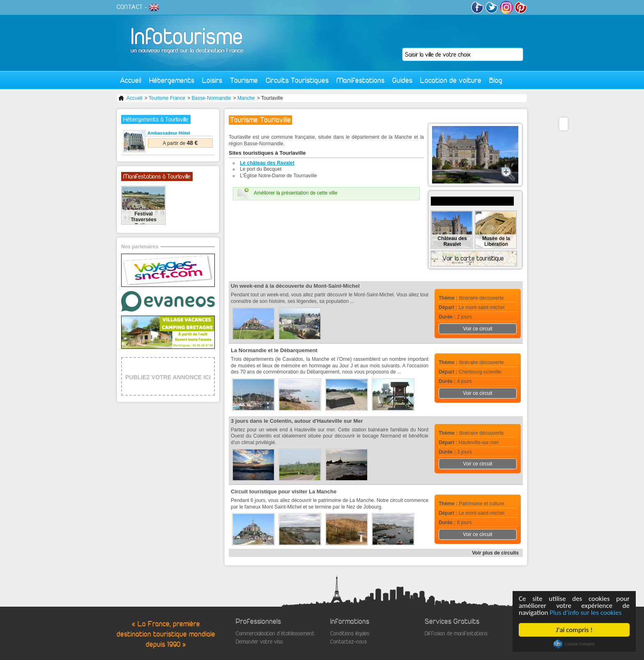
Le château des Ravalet (267, 163)
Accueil (131, 80)
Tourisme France (167, 98)
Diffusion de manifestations (456, 634)
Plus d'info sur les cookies (586, 613)
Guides (402, 80)
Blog (496, 80)
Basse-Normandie (212, 98)
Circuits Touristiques (297, 80)
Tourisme (244, 80)
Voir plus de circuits (495, 553)
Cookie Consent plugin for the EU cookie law (575, 644)
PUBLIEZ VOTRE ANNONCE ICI (168, 377)
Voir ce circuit (477, 329)
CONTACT (130, 7)
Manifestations (360, 80)
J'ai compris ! (574, 630)
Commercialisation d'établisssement (275, 634)
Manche (246, 98)
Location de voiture (451, 80)
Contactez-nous (348, 642)
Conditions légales (350, 634)
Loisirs (212, 80)
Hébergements (172, 80)
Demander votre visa (259, 642)
